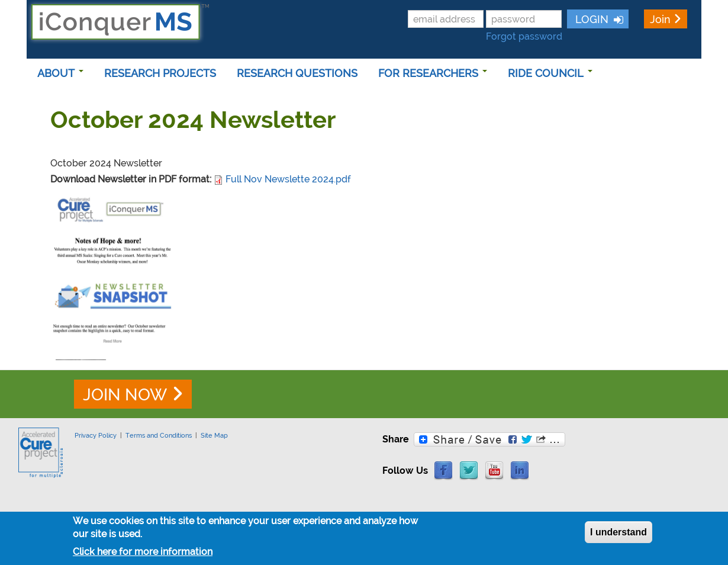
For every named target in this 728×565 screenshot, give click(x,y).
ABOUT (60, 73)
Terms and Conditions (159, 435)
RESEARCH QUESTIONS (297, 73)
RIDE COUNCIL (550, 73)
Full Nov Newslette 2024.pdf (288, 179)
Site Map (214, 435)
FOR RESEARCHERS (433, 73)
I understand (619, 534)
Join (660, 19)
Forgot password (524, 36)
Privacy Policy (96, 435)
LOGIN (590, 19)
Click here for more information (143, 555)
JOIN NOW (125, 395)
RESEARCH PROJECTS (160, 73)
